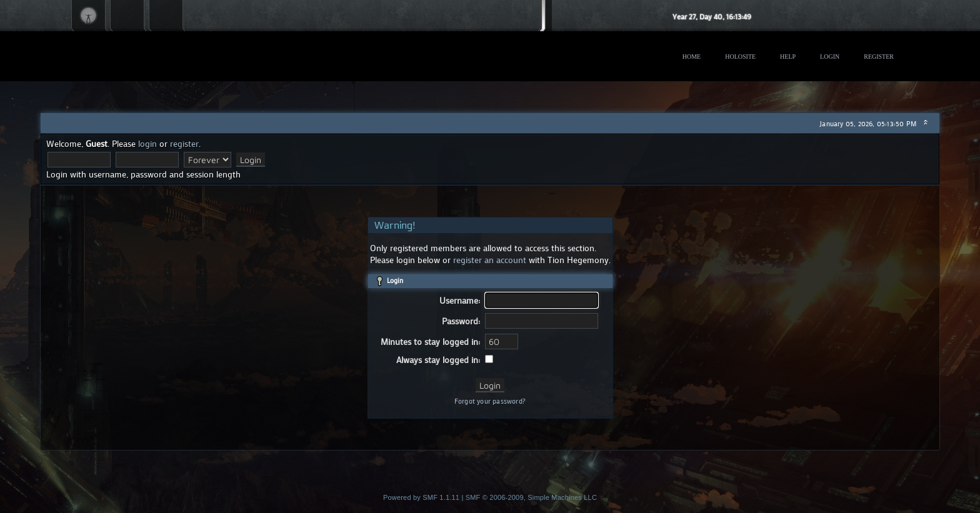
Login (830, 57)
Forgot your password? (490, 401)
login (147, 143)
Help (788, 57)
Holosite (740, 57)
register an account (490, 260)
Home (692, 57)
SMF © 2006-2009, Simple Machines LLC (531, 497)
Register (879, 57)
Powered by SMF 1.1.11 (421, 497)
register (184, 143)
